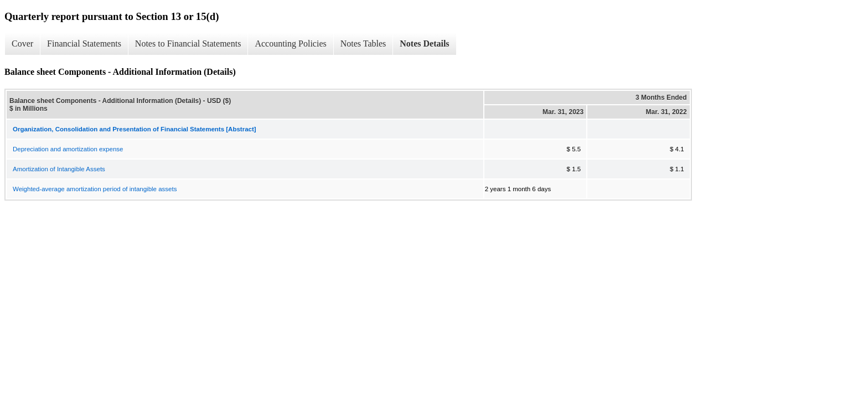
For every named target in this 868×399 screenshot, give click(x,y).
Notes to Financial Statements (188, 44)
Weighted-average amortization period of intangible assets (95, 189)
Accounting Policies (290, 44)
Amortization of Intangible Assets (59, 169)
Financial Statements (84, 44)
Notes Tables (363, 44)
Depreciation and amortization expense (68, 149)
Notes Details (424, 44)
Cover (22, 44)
